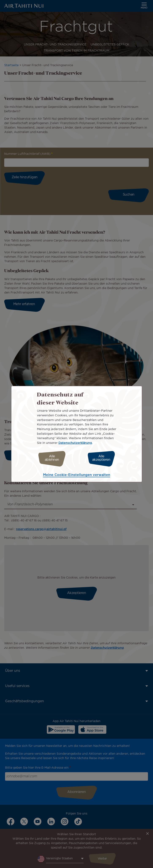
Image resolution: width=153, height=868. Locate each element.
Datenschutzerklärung (75, 443)
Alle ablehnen (52, 458)
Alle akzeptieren (101, 458)
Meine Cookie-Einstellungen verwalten (77, 475)
